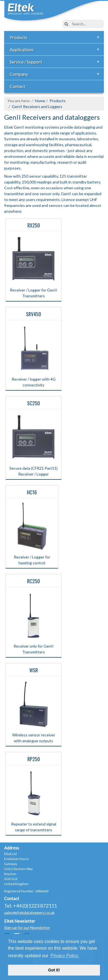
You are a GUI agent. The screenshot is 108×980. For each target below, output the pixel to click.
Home (40, 101)
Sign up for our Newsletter (27, 928)
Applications (56, 50)
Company (56, 74)
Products (56, 37)
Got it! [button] (54, 970)
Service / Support (56, 62)
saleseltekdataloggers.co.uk (29, 912)
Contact (17, 86)
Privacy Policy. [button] (65, 956)
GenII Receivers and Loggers (37, 106)
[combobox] (83, 24)
